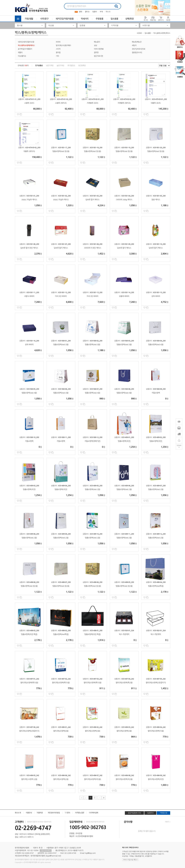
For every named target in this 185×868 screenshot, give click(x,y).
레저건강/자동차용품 (65, 19)
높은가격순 (61, 66)
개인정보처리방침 (54, 813)
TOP (179, 441)
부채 (101, 12)
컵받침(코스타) (137, 53)
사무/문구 (44, 19)
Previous (166, 4)
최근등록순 (82, 66)
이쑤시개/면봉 (99, 49)
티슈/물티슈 (22, 56)
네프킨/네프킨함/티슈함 (26, 42)
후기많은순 (71, 66)
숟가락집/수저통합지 (25, 49)
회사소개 (18, 813)
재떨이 (20, 53)
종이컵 (58, 53)
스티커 (58, 49)
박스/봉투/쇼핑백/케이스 (162, 33)
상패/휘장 (130, 19)
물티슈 (87, 12)
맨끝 (104, 798)
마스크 (108, 12)
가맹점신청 (163, 813)
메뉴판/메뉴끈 (137, 42)
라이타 (58, 42)
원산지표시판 (98, 56)
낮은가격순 (50, 66)
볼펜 (81, 12)
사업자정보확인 (46, 851)
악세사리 (85, 19)
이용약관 (40, 813)
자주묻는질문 (80, 813)
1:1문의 (68, 813)
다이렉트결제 (94, 813)
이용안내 (29, 813)
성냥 (95, 45)
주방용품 (100, 19)
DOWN (179, 446)
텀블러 (95, 12)
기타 (57, 56)
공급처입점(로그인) (134, 813)
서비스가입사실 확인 (130, 860)
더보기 (168, 822)
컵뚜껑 (96, 53)
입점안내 (150, 813)
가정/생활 (29, 19)
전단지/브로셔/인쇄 (138, 49)
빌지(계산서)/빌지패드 (64, 45)
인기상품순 (39, 66)
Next (169, 4)
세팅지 (134, 45)
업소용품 (114, 19)
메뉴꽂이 (97, 42)
